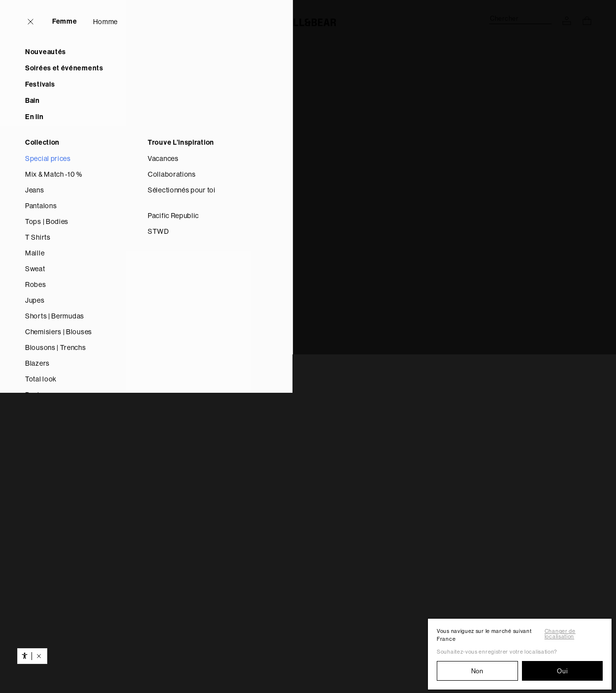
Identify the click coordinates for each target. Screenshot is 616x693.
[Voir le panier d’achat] (587, 21)
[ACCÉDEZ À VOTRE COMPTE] (567, 21)
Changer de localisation (560, 634)
